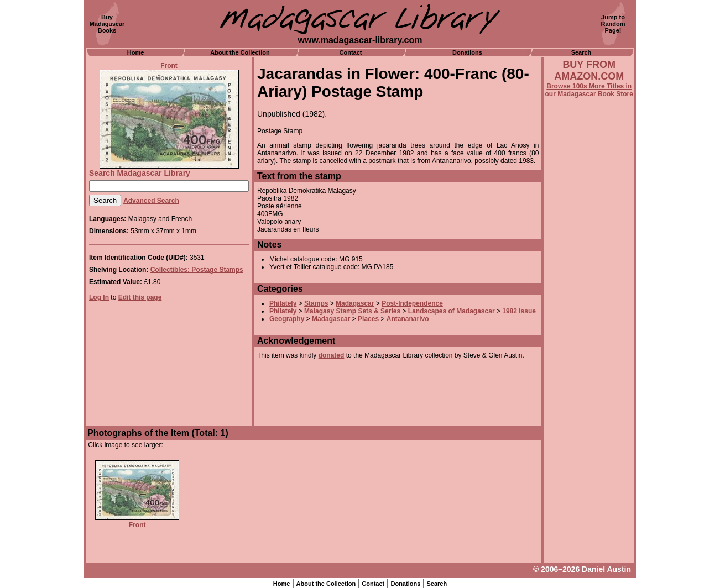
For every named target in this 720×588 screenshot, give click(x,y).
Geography (287, 319)
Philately (283, 303)
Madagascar (355, 303)
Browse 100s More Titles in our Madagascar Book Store (589, 90)
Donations (467, 53)
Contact (351, 53)
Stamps (316, 303)
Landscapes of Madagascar (452, 311)
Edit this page (140, 297)
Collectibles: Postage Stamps (197, 270)
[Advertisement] (589, 396)
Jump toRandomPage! (613, 24)
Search (581, 53)
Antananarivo (408, 319)
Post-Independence (412, 303)
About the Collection (240, 53)
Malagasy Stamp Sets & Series (352, 311)
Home (136, 53)
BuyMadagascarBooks (107, 24)
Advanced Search (151, 201)
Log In (99, 297)
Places (368, 319)
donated (332, 355)
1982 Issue (519, 311)
